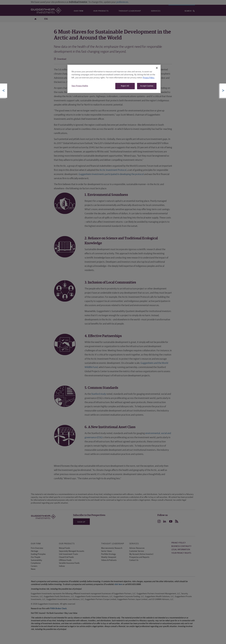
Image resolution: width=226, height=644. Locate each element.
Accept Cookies (147, 86)
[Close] (157, 68)
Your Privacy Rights (80, 86)
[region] (114, 79)
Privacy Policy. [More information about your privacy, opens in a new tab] (149, 78)
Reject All (125, 86)
